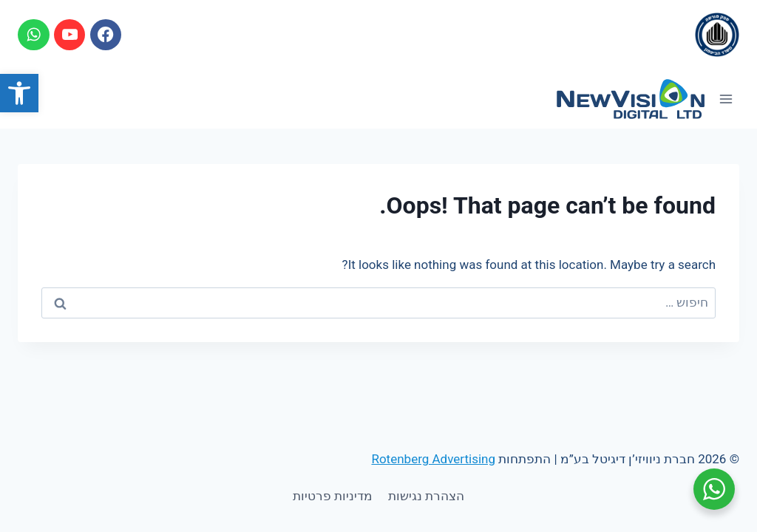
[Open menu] (726, 99)
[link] (19, 93)
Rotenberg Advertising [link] (433, 459)
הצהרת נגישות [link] (426, 496)
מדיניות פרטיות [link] (333, 496)
